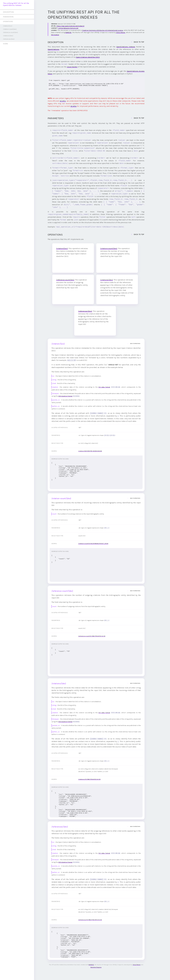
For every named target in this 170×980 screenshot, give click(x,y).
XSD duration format (65, 396)
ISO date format (104, 387)
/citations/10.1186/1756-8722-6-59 (89, 779)
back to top (139, 42)
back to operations (132, 343)
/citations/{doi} (8, 36)
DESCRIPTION (8, 12)
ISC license (55, 35)
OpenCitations (54, 49)
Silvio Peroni (121, 32)
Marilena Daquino (96, 967)
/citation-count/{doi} (10, 29)
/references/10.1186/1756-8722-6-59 (90, 919)
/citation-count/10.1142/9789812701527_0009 (93, 543)
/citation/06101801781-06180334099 (90, 451)
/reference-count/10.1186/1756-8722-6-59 (92, 636)
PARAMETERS (8, 17)
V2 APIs (63, 101)
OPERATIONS (8, 21)
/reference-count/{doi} (10, 32)
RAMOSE (68, 32)
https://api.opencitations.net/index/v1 (70, 26)
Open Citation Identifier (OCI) (88, 57)
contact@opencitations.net (68, 28)
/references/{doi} (9, 39)
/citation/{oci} (8, 26)
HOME (5, 44)
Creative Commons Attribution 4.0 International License (103, 30)
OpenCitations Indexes (126, 47)
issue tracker (72, 67)
